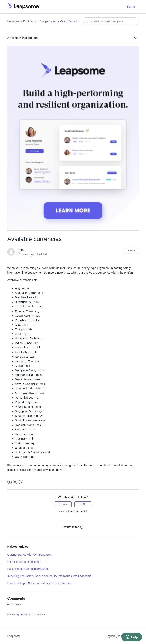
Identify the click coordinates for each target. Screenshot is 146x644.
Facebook (10, 482)
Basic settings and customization (28, 569)
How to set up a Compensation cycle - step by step (39, 583)
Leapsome (13, 21)
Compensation (48, 21)
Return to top (73, 527)
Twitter (15, 482)
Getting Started (69, 21)
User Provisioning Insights (24, 562)
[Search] (110, 21)
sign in (19, 614)
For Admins (29, 21)
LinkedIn (21, 482)
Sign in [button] (131, 7)
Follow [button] (131, 251)
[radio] (63, 504)
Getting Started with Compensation (29, 555)
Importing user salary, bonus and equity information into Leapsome (49, 576)
